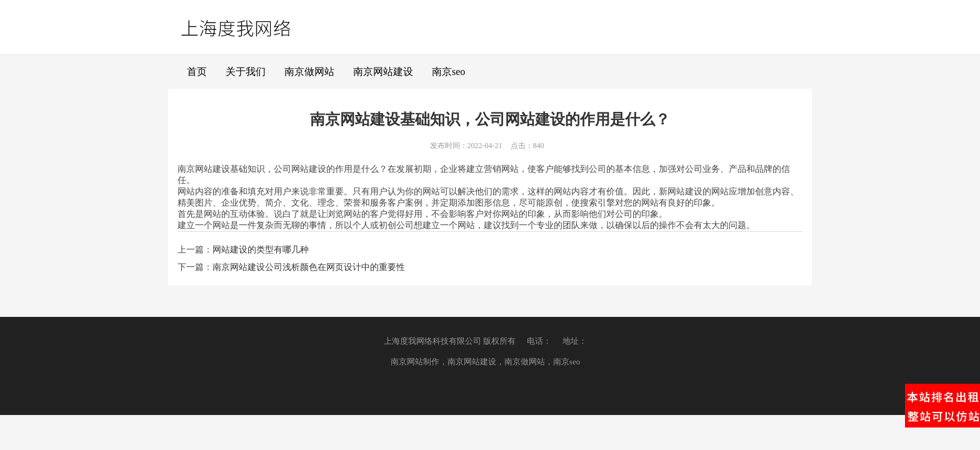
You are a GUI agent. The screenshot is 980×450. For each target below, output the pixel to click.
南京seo (448, 72)
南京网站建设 (383, 72)
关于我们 (246, 72)
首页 (197, 72)
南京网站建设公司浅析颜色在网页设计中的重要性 (309, 267)
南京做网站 (309, 72)
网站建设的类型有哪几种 (261, 250)
